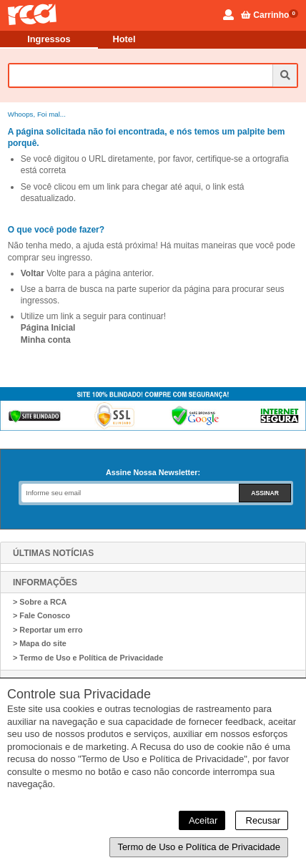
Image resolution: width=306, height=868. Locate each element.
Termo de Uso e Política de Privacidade (199, 847)
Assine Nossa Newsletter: (153, 472)
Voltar (33, 273)
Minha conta (46, 340)
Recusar (262, 820)
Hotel (124, 39)
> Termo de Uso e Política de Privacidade (88, 658)
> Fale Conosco (41, 615)
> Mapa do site (40, 643)
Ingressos (49, 39)
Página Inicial (48, 328)
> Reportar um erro (48, 630)
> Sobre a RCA (40, 602)
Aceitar (202, 820)
